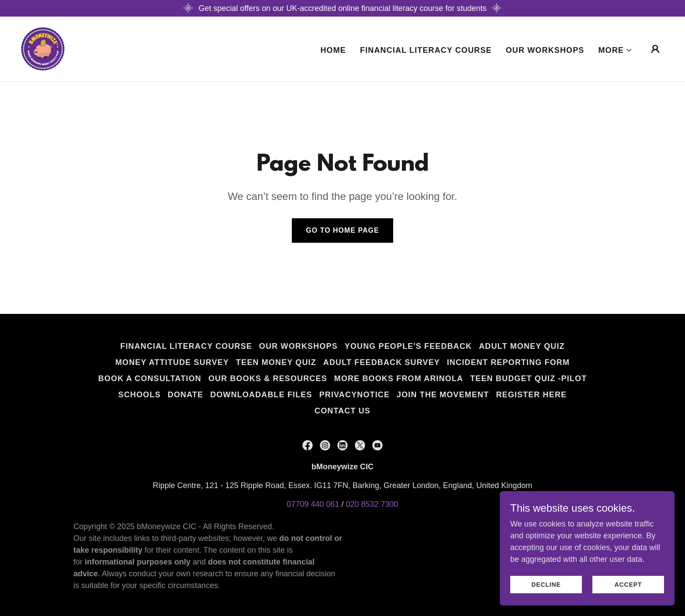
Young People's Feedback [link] (408, 346)
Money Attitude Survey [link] (172, 362)
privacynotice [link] (355, 395)
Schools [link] (140, 395)
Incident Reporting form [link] (508, 362)
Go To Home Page (342, 230)
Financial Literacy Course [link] (426, 50)
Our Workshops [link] (545, 50)
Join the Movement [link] (443, 395)
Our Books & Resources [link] (268, 379)
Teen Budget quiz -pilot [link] (528, 379)
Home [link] (333, 50)
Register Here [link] (531, 395)
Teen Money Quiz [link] (276, 362)
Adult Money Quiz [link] (522, 346)
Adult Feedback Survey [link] (382, 362)
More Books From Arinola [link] (399, 379)
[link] (43, 48)
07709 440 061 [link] (313, 504)
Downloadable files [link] (261, 395)
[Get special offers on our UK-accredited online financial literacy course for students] (342, 8)
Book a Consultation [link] (150, 379)
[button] (615, 50)
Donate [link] (185, 395)
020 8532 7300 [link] (372, 504)
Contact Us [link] (342, 411)
